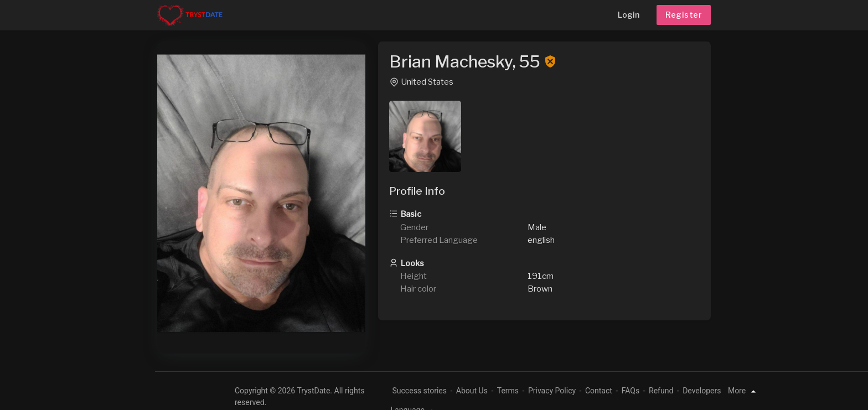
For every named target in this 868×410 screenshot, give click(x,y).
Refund (661, 391)
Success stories (420, 391)
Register (684, 15)
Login (629, 15)
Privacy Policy (552, 391)
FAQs (631, 391)
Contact (599, 391)
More (743, 391)
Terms (508, 391)
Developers (702, 391)
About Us (472, 391)
